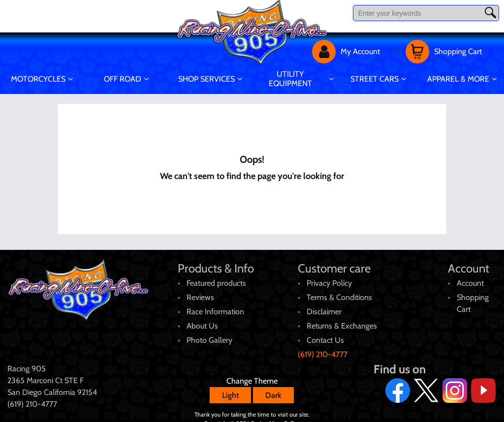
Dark (273, 389)
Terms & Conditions (339, 291)
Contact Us (325, 334)
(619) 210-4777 (323, 348)
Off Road (123, 79)
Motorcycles (38, 79)
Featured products (216, 277)
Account (470, 277)
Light (230, 389)
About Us (202, 320)
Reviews (200, 291)
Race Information (215, 306)
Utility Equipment (290, 79)
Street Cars (375, 79)
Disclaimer (324, 306)
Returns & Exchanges (342, 320)
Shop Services (206, 79)
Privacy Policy (329, 277)
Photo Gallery (209, 334)
